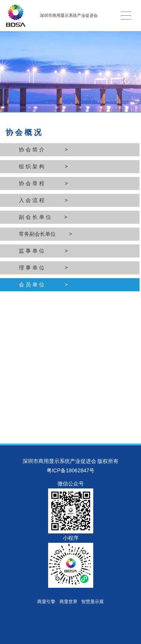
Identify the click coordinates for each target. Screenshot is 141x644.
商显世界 (68, 602)
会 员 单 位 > (43, 285)
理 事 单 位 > (43, 268)
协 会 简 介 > (43, 150)
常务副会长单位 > (45, 234)
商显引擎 (46, 602)
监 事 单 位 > (43, 251)
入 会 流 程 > (43, 200)
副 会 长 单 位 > (43, 217)
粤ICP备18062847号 (71, 470)
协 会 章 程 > (43, 183)
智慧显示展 (92, 602)
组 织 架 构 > (43, 166)
